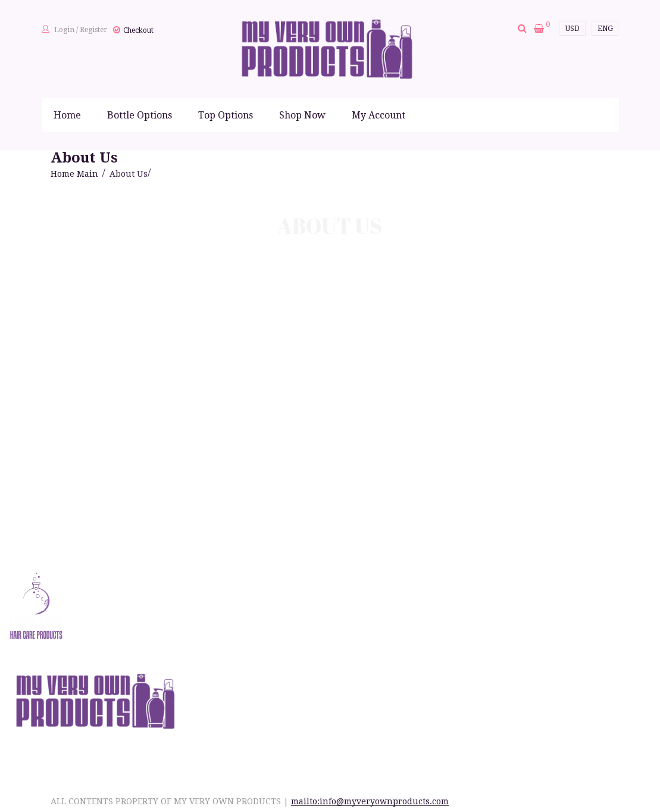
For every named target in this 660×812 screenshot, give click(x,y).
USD (573, 29)
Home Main (74, 174)
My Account (379, 115)
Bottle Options (140, 115)
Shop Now (302, 115)
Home (67, 115)
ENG (605, 29)
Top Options (226, 115)
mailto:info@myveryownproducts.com (370, 801)
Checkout (138, 30)
